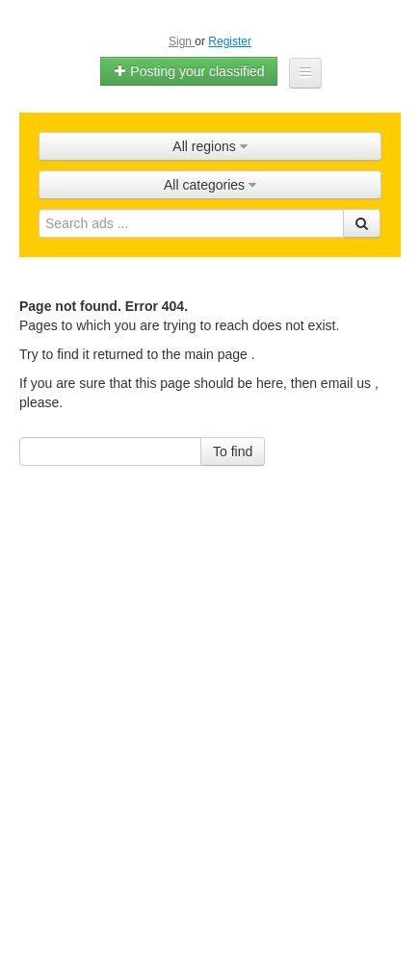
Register (230, 41)
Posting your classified (188, 71)
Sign (182, 41)
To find (233, 451)
